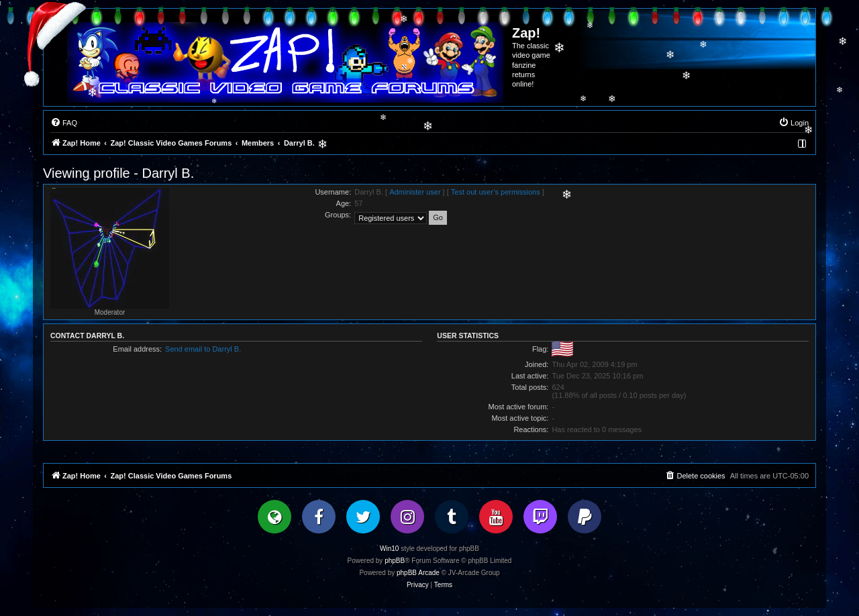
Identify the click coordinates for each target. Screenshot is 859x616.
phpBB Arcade (418, 573)
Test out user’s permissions (496, 192)
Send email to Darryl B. (203, 349)
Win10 (389, 549)
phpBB (395, 561)
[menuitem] (64, 123)
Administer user (415, 192)
